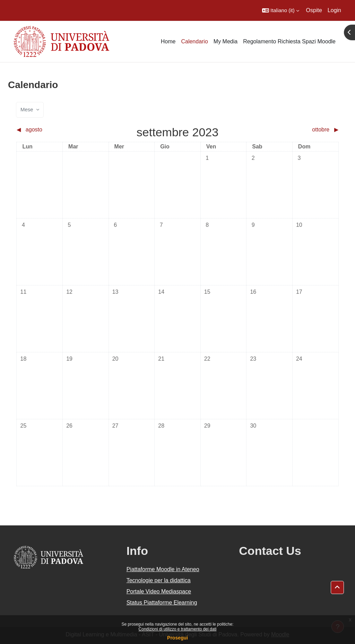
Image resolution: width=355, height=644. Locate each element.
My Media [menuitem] (226, 41)
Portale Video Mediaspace (159, 591)
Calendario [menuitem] (194, 41)
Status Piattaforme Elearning (162, 603)
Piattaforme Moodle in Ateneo (163, 569)
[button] (281, 10)
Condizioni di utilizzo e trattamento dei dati (178, 629)
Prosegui (177, 638)
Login (334, 10)
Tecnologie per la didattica (159, 580)
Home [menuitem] (168, 41)
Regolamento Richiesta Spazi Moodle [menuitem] (289, 41)
